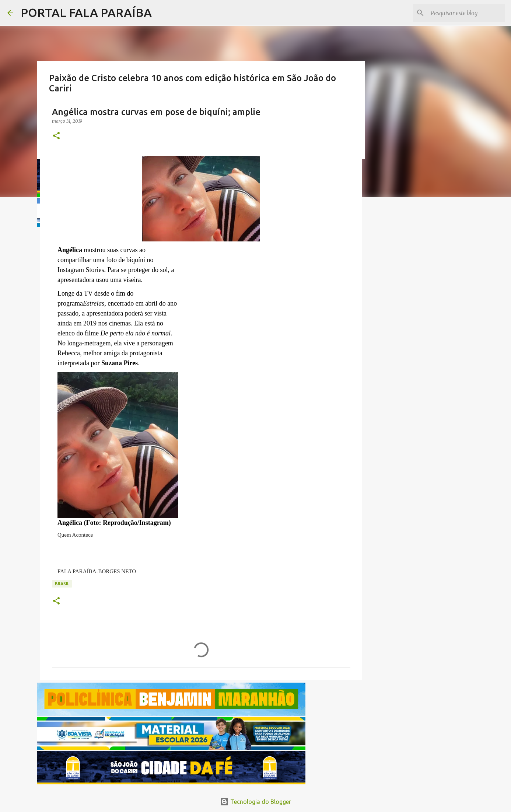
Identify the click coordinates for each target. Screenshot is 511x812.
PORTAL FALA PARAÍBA (86, 13)
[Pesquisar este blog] (466, 13)
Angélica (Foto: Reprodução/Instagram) (114, 523)
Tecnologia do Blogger (255, 802)
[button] (56, 136)
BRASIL (62, 584)
